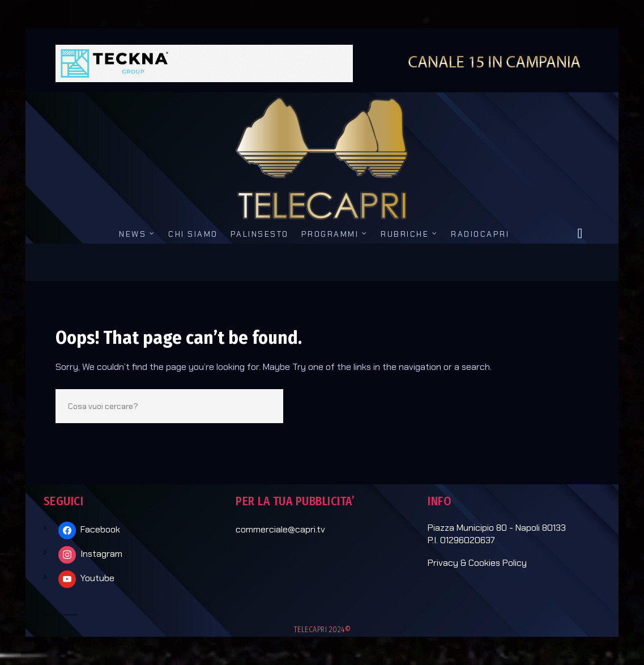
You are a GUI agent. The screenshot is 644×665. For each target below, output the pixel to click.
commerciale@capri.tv (280, 529)
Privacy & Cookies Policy (477, 563)
